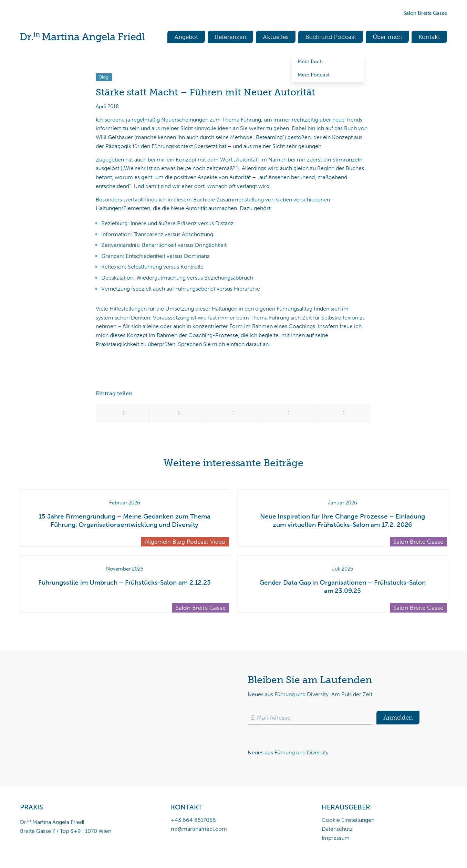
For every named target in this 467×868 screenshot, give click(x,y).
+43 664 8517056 (193, 820)
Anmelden (398, 718)
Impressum (336, 838)
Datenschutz (337, 829)
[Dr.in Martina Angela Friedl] (82, 37)
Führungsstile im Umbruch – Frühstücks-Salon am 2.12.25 (124, 582)
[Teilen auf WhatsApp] (234, 414)
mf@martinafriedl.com (199, 829)
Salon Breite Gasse (425, 13)
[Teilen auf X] (179, 414)
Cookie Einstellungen (348, 820)
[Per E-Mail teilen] (344, 414)
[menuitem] (183, 37)
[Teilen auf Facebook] (124, 414)
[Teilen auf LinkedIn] (289, 414)
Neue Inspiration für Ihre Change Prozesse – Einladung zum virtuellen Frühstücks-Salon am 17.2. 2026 (343, 521)
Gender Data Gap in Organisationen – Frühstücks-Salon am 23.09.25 (343, 587)
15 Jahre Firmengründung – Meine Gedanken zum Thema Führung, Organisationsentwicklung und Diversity (124, 521)
